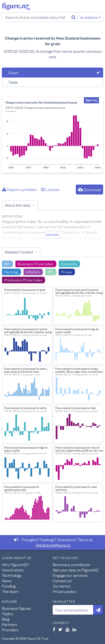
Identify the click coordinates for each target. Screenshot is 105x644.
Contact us (62, 581)
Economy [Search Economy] (69, 264)
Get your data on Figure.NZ (76, 570)
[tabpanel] (52, 135)
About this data (18, 205)
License (50, 189)
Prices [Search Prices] (67, 272)
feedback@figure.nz (53, 545)
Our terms (61, 586)
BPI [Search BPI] (7, 264)
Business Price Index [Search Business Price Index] (35, 264)
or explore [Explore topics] (91, 17)
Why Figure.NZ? (16, 564)
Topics (8, 613)
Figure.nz (16, 6)
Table (13, 82)
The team (10, 591)
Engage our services (70, 575)
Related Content (19, 252)
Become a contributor (71, 564)
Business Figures (17, 608)
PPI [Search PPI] (51, 272)
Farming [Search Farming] (11, 272)
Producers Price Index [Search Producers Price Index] (23, 280)
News (7, 581)
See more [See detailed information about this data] (52, 235)
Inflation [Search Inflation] (33, 272)
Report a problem (20, 189)
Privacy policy (64, 591)
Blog (6, 619)
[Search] (74, 17)
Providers (10, 630)
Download (89, 190)
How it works (13, 570)
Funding (9, 586)
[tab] (52, 73)
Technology (12, 575)
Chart (13, 73)
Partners (10, 624)
